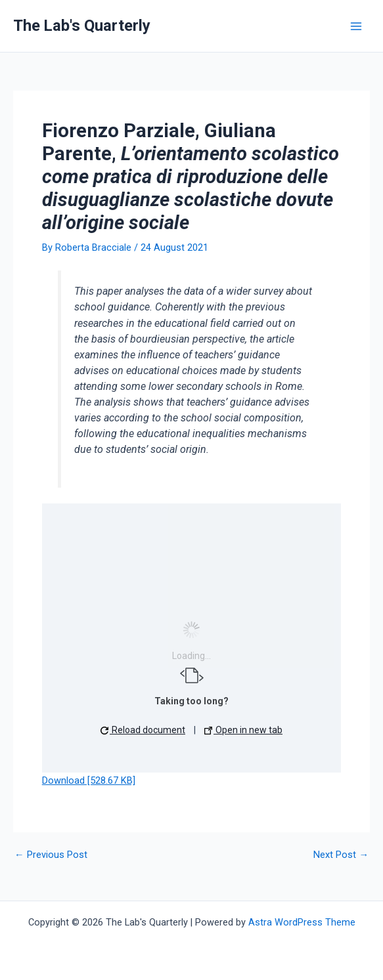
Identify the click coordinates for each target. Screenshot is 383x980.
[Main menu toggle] (356, 26)
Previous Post (51, 855)
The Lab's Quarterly (82, 26)
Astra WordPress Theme (302, 922)
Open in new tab (243, 730)
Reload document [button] (143, 730)
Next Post (341, 855)
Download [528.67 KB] (89, 780)
